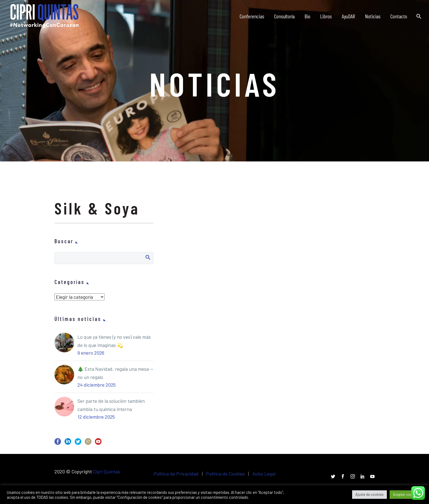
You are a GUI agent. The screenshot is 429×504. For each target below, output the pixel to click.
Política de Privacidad (176, 474)
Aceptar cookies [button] (406, 494)
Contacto (399, 16)
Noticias (373, 16)
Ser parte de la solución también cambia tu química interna (111, 405)
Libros (326, 16)
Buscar (148, 257)
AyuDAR (348, 16)
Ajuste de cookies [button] (369, 494)
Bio (307, 16)
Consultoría (284, 16)
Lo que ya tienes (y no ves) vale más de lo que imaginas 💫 (114, 341)
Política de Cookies (225, 474)
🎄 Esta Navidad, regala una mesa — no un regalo (115, 373)
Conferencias (252, 16)
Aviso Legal (264, 474)
